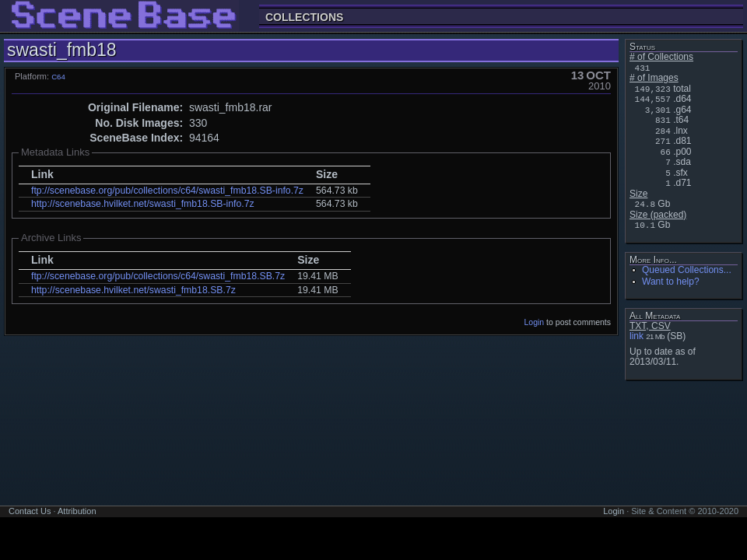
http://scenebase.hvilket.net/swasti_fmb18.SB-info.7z (143, 204)
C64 (58, 77)
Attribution (77, 511)
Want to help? (671, 282)
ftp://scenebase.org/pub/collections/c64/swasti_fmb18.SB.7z (158, 276)
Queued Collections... (687, 270)
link (637, 336)
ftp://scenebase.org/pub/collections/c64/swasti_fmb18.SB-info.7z (167, 191)
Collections (304, 17)
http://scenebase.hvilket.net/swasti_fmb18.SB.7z (133, 290)
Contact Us (30, 511)
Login (535, 322)
